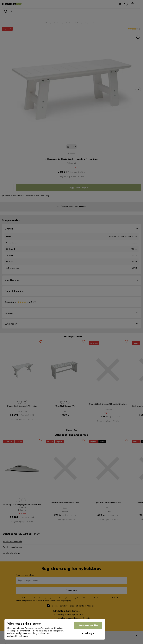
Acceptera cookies (88, 625)
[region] (55, 629)
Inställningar (88, 633)
